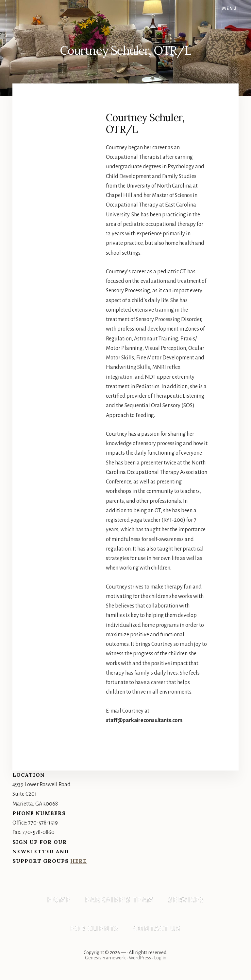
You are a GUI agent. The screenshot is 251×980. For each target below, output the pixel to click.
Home (59, 900)
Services (186, 900)
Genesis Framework (105, 958)
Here (78, 861)
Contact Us (157, 929)
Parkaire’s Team (119, 900)
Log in (160, 958)
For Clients (95, 929)
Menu (230, 9)
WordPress (140, 958)
